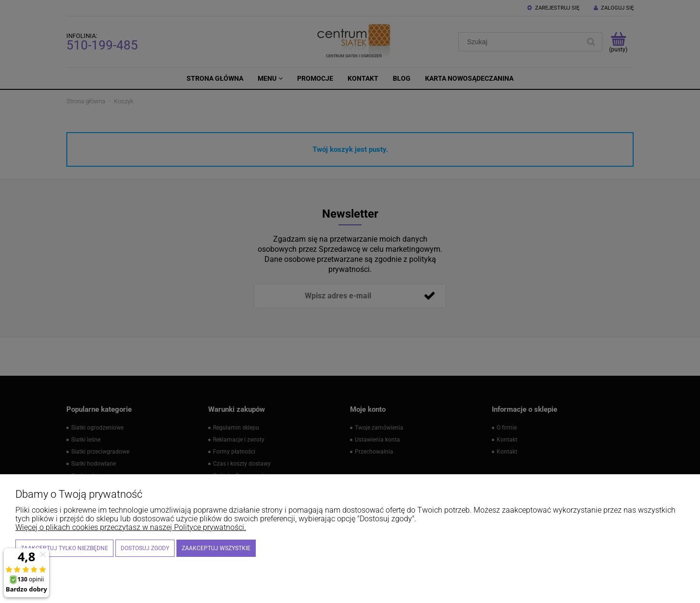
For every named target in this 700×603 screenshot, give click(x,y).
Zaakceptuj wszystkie (216, 548)
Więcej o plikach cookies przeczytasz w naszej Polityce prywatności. (131, 527)
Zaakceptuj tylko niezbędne (64, 548)
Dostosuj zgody (145, 548)
